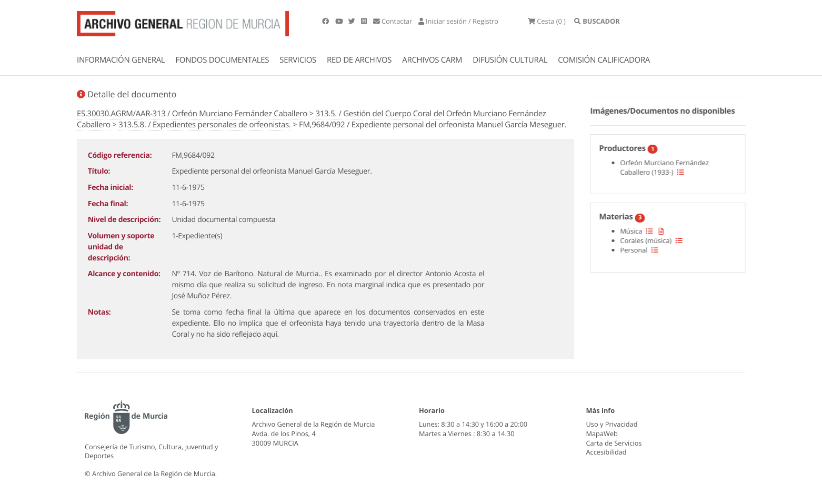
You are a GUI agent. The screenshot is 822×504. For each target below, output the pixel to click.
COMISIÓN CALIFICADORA (604, 60)
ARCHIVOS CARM (432, 60)
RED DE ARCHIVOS (359, 60)
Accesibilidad (607, 452)
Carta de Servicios (614, 443)
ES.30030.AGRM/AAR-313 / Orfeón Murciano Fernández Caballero (192, 114)
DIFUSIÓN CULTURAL (510, 60)
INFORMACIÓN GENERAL (121, 60)
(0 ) (547, 21)
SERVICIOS (298, 60)
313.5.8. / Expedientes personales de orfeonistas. (204, 125)
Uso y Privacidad (612, 424)
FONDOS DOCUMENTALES (222, 60)
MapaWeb (602, 434)
